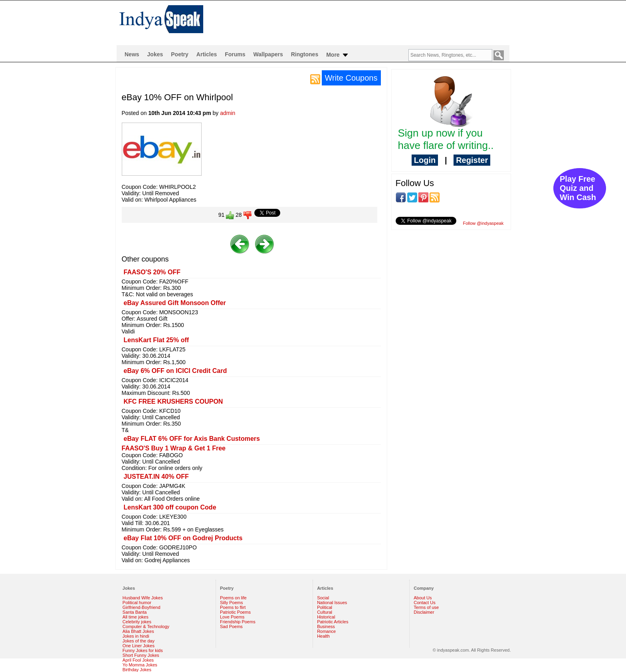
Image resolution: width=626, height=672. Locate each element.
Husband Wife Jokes (143, 598)
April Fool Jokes (138, 660)
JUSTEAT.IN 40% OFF (156, 477)
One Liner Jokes (139, 646)
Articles (207, 54)
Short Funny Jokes (141, 655)
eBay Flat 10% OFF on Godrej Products (183, 538)
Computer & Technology (146, 626)
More (338, 55)
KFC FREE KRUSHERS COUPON (173, 401)
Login (425, 160)
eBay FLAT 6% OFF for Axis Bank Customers (192, 439)
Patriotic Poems (235, 612)
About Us (423, 598)
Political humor (137, 603)
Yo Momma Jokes (140, 665)
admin (228, 113)
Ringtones (305, 54)
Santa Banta (135, 612)
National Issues (332, 603)
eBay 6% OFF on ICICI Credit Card (175, 371)
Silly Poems (231, 603)
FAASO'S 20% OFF (152, 272)
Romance (326, 631)
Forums (235, 54)
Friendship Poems (238, 622)
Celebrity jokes (137, 622)
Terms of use (426, 607)
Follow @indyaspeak (483, 223)
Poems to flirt (233, 607)
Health (323, 636)
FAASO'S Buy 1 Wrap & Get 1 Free (174, 448)
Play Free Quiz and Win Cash (578, 188)
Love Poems (232, 617)
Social (323, 598)
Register (472, 160)
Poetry (180, 54)
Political (325, 607)
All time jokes (136, 617)
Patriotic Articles (333, 622)
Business (326, 626)
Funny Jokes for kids (143, 650)
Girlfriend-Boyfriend (142, 607)
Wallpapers (268, 54)
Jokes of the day (139, 641)
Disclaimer (424, 612)
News (132, 54)
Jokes (155, 54)
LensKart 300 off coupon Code (170, 507)
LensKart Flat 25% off (156, 340)
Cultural (325, 612)
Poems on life (233, 598)
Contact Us (424, 603)
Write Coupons (351, 78)
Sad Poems (231, 626)
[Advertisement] (365, 22)
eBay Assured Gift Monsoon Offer (175, 303)
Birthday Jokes (137, 670)
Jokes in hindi (136, 636)
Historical (326, 617)
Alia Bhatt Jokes (138, 631)
